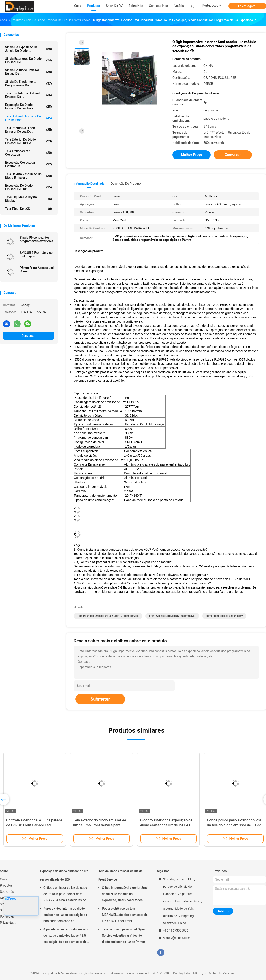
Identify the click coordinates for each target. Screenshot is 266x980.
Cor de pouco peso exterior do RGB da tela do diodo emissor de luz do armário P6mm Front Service (235, 825)
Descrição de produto (126, 184)
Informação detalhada (89, 184)
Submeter (100, 699)
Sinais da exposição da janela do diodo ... (28, 49)
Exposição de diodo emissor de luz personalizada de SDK (64, 875)
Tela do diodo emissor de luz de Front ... (28, 118)
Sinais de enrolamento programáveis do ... (28, 83)
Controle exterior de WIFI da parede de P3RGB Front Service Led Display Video (34, 825)
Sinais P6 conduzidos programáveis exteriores (37, 239)
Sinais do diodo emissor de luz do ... (28, 72)
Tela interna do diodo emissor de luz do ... (28, 130)
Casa (4, 879)
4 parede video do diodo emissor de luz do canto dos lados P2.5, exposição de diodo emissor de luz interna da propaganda (66, 936)
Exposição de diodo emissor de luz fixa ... (28, 107)
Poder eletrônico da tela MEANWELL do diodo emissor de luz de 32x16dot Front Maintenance (125, 915)
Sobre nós (7, 892)
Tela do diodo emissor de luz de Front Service (120, 875)
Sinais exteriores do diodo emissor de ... (28, 60)
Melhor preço (192, 155)
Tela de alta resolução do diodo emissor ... (28, 176)
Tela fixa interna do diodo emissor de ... (28, 95)
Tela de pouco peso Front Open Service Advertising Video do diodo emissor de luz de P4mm (123, 936)
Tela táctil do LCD (28, 209)
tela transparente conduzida (28, 153)
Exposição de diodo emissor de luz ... (28, 187)
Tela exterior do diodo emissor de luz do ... (28, 141)
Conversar (28, 336)
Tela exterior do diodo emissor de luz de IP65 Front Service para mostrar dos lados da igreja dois (100, 825)
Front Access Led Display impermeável (172, 616)
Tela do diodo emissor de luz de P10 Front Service (108, 616)
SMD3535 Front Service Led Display (36, 254)
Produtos (6, 885)
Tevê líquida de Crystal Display (28, 199)
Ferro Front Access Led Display (224, 616)
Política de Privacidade (8, 920)
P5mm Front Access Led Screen (37, 270)
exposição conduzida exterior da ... (28, 164)
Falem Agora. (247, 6)
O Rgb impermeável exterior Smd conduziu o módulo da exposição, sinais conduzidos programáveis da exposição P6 (125, 895)
